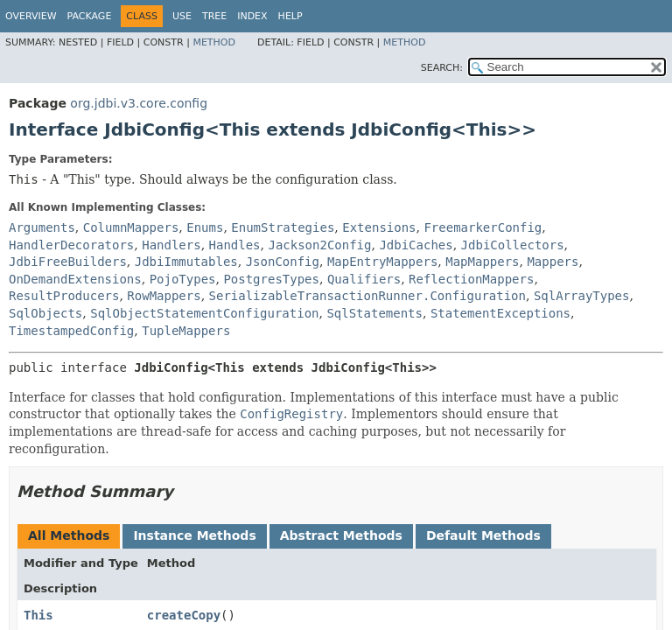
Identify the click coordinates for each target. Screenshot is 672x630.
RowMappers (164, 296)
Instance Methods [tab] (194, 535)
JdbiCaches (416, 245)
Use (182, 16)
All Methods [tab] (69, 535)
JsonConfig (283, 262)
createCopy (184, 615)
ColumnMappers (131, 227)
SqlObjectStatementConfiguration (204, 313)
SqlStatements (374, 313)
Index (252, 16)
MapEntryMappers (382, 262)
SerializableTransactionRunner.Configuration (367, 296)
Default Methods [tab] (483, 535)
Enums (205, 227)
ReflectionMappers (471, 279)
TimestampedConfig (71, 331)
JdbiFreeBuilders (68, 262)
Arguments (42, 227)
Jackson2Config (319, 245)
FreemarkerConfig (483, 227)
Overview (31, 16)
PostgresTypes (271, 279)
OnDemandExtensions (75, 279)
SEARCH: (442, 68)
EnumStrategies (283, 227)
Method (214, 42)
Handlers (171, 245)
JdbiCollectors (513, 245)
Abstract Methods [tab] (341, 535)
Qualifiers (364, 279)
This (38, 615)
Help (290, 16)
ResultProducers (64, 296)
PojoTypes (183, 279)
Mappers (553, 262)
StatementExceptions (500, 313)
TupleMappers (186, 331)
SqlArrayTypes (582, 296)
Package (90, 16)
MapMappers (482, 262)
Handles (235, 245)
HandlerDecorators (71, 245)
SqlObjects (45, 313)
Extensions (379, 227)
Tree (214, 16)
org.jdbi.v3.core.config (139, 103)
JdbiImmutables (186, 262)
